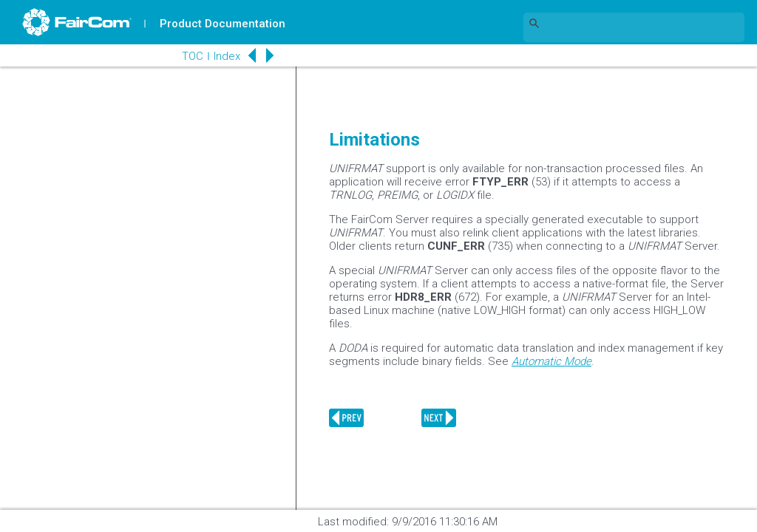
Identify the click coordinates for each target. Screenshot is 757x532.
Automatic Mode (551, 361)
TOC (192, 56)
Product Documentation (223, 24)
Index (226, 56)
